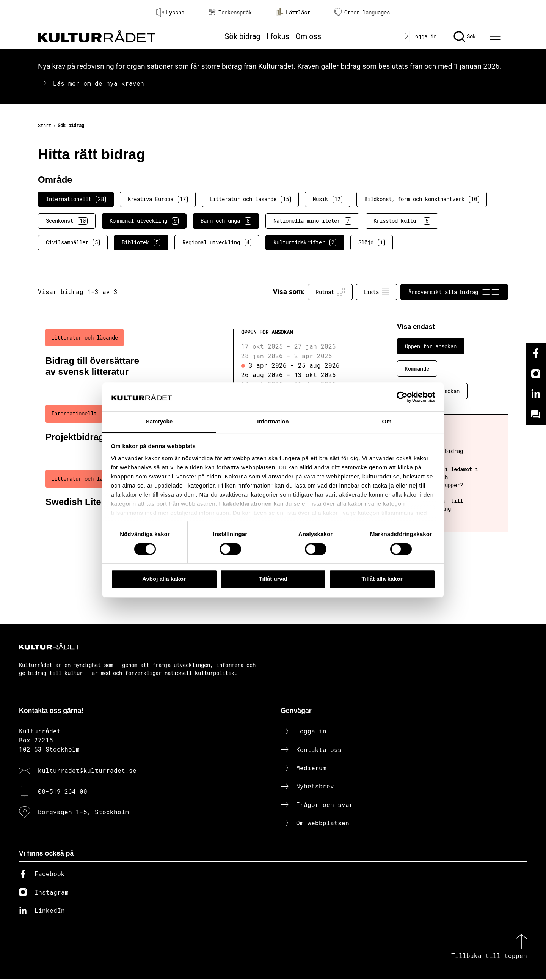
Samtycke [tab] (159, 422)
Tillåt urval (273, 579)
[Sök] (465, 36)
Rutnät (330, 292)
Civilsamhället (73, 242)
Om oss (308, 36)
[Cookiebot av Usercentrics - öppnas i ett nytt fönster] (402, 397)
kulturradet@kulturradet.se (87, 771)
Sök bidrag (243, 36)
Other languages (362, 12)
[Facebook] (536, 353)
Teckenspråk (230, 12)
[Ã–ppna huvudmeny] (496, 36)
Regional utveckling (217, 242)
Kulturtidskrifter (305, 242)
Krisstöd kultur (402, 221)
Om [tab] (387, 422)
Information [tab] (273, 422)
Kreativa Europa (158, 199)
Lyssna (170, 12)
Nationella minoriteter (312, 221)
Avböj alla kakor (164, 579)
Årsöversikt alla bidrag (454, 292)
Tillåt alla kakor (382, 579)
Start (45, 125)
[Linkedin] (536, 394)
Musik (328, 199)
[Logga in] (418, 36)
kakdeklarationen (247, 504)
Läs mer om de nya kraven (99, 83)
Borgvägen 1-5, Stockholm (83, 812)
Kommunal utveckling (144, 221)
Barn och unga (226, 221)
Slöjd (372, 242)
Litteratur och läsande (250, 199)
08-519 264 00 (63, 792)
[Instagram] (536, 374)
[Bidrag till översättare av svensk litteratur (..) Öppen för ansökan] (202, 359)
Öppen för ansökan (431, 346)
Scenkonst (67, 221)
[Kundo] (536, 415)
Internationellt (76, 199)
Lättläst (293, 12)
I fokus (278, 36)
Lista (377, 292)
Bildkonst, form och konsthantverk (422, 199)
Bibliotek (141, 242)
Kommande (417, 369)
